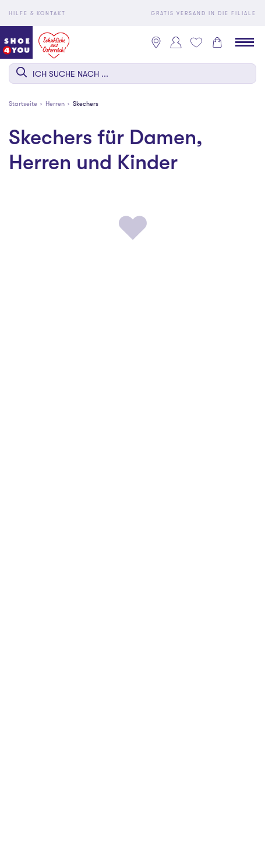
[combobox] (132, 74)
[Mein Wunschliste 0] (196, 42)
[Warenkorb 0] (217, 42)
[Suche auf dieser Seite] (132, 74)
